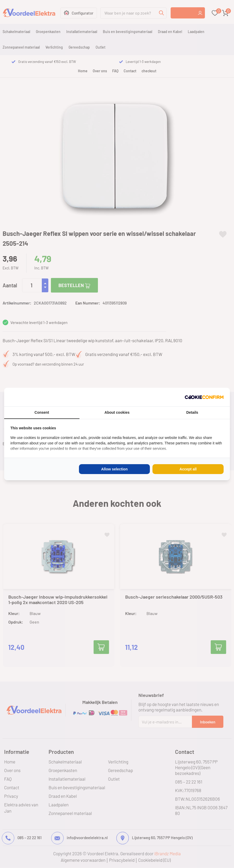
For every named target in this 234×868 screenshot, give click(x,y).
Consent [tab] (42, 412)
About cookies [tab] (117, 412)
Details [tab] (192, 412)
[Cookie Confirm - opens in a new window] (204, 397)
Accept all (188, 469)
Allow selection (115, 469)
